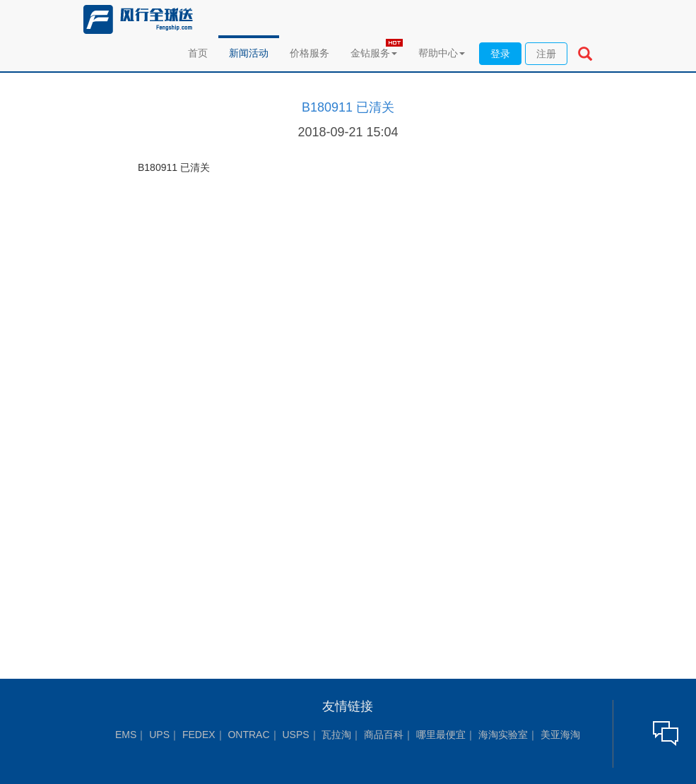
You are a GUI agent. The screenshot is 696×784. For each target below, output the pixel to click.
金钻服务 (374, 53)
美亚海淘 (560, 735)
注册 (546, 54)
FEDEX (199, 735)
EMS (126, 735)
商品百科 (384, 735)
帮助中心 (442, 53)
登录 (500, 54)
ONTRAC (248, 735)
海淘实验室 (503, 735)
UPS (159, 735)
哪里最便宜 (441, 735)
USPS (295, 735)
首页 (198, 53)
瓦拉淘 (336, 735)
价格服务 (309, 53)
